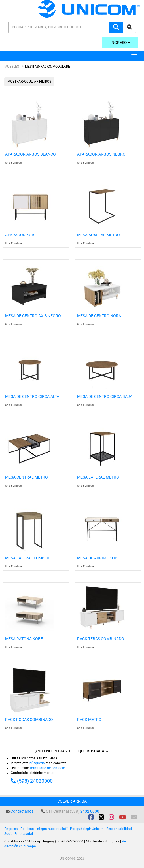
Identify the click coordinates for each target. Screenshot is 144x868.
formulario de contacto (48, 768)
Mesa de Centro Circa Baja (105, 397)
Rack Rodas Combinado (29, 720)
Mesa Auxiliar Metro (99, 235)
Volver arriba (72, 801)
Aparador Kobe (21, 235)
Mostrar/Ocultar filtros (29, 82)
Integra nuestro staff (52, 829)
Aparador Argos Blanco (30, 154)
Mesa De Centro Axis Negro (33, 316)
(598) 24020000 (35, 781)
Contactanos (22, 811)
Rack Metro (89, 720)
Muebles (12, 67)
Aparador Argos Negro (101, 154)
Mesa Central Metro (27, 477)
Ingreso (120, 43)
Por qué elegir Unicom (87, 829)
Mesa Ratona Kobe (24, 639)
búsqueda (37, 763)
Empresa (11, 829)
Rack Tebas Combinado (101, 639)
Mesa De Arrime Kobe (98, 558)
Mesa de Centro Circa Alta (32, 397)
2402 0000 (90, 811)
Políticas (27, 829)
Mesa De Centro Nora (99, 316)
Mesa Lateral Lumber (27, 558)
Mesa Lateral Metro (98, 477)
